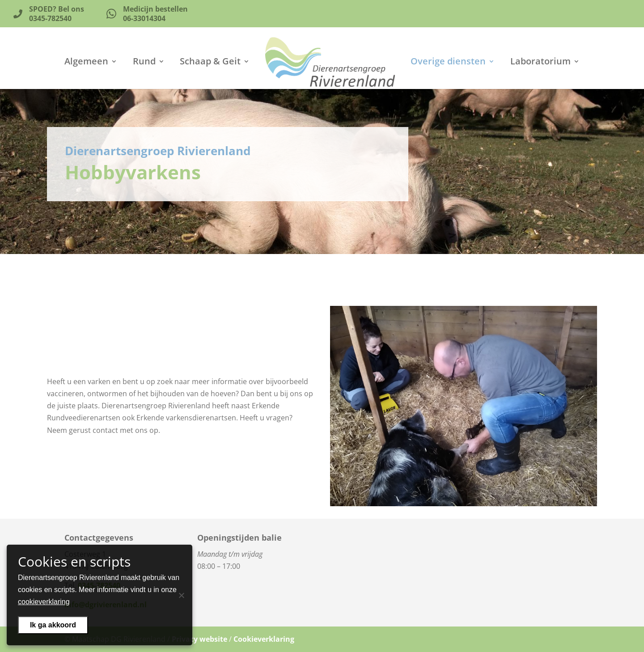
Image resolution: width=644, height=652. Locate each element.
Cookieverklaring (264, 639)
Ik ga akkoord (53, 625)
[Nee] (181, 595)
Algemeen (86, 63)
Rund (144, 63)
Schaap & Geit (210, 63)
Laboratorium (540, 63)
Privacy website (199, 639)
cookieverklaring (44, 602)
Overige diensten (448, 63)
